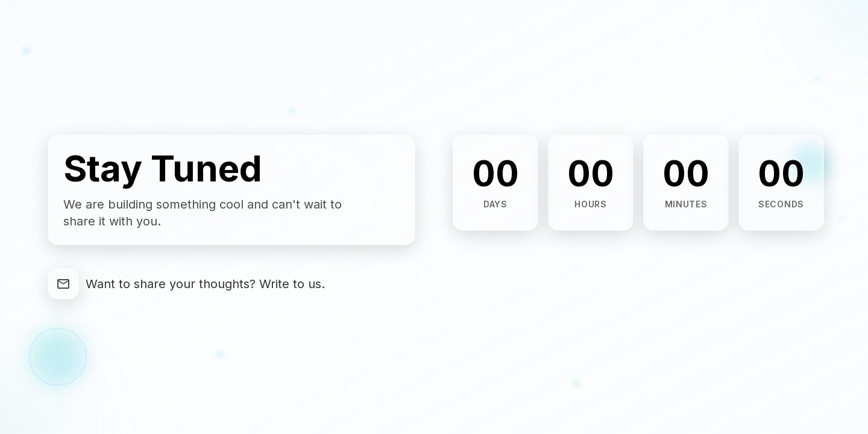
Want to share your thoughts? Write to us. (205, 284)
